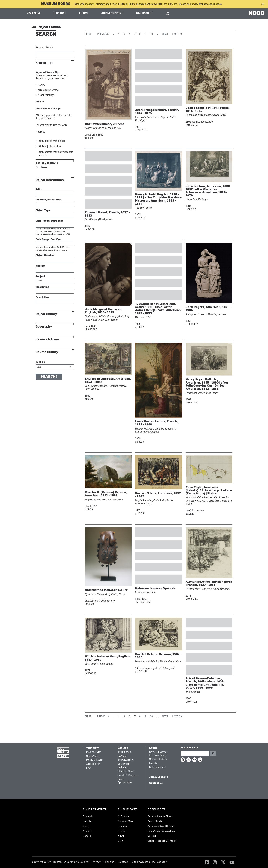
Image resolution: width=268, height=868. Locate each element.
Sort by (40, 362)
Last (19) (177, 34)
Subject (40, 277)
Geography (44, 327)
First (88, 34)
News (121, 836)
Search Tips (44, 63)
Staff (86, 826)
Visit (121, 841)
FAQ (88, 768)
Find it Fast (127, 809)
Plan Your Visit (94, 752)
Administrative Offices (160, 826)
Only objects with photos (52, 141)
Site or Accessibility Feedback (149, 862)
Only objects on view (50, 147)
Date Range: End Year (49, 239)
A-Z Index (123, 816)
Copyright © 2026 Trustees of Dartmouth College (60, 862)
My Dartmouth (95, 809)
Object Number (45, 256)
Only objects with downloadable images (56, 154)
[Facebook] (207, 862)
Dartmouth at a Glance (160, 816)
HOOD (257, 13)
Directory (123, 826)
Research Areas (48, 339)
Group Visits (93, 756)
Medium (40, 266)
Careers (152, 836)
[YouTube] (232, 862)
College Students (158, 759)
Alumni (87, 831)
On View (122, 756)
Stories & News (126, 771)
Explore (60, 13)
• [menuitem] (90, 862)
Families (88, 836)
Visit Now (33, 13)
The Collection (125, 760)
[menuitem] (96, 823)
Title (38, 189)
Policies (110, 862)
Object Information (50, 180)
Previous (103, 34)
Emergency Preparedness (162, 831)
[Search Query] (195, 754)
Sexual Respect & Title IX (162, 841)
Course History (47, 352)
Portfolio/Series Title (48, 200)
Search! (49, 377)
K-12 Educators (157, 767)
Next (165, 34)
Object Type (43, 210)
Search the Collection (123, 766)
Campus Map (125, 821)
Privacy (97, 862)
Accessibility (93, 764)
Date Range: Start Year (49, 221)
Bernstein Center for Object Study (158, 754)
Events (122, 831)
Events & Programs (128, 775)
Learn (83, 13)
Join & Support (112, 13)
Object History (46, 314)
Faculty (153, 763)
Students (88, 816)
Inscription (42, 287)
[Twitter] (223, 862)
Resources (156, 809)
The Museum (125, 752)
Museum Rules (94, 760)
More (39, 102)
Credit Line (42, 298)
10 (151, 34)
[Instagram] (215, 862)
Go (213, 754)
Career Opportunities (125, 781)
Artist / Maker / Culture (47, 165)
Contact (123, 862)
